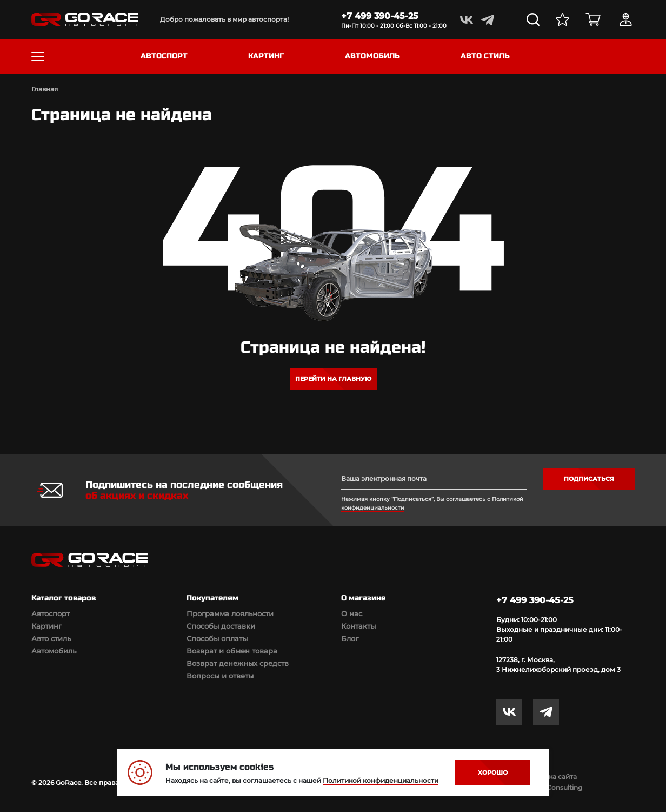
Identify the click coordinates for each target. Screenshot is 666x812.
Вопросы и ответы (220, 676)
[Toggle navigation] (38, 56)
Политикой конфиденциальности (381, 780)
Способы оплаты (217, 638)
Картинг (46, 626)
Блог (350, 638)
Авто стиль (51, 638)
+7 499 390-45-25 (380, 16)
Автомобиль (54, 651)
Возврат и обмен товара (232, 651)
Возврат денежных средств (238, 663)
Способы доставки (221, 626)
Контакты (358, 626)
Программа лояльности (230, 613)
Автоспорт (51, 613)
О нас (352, 613)
